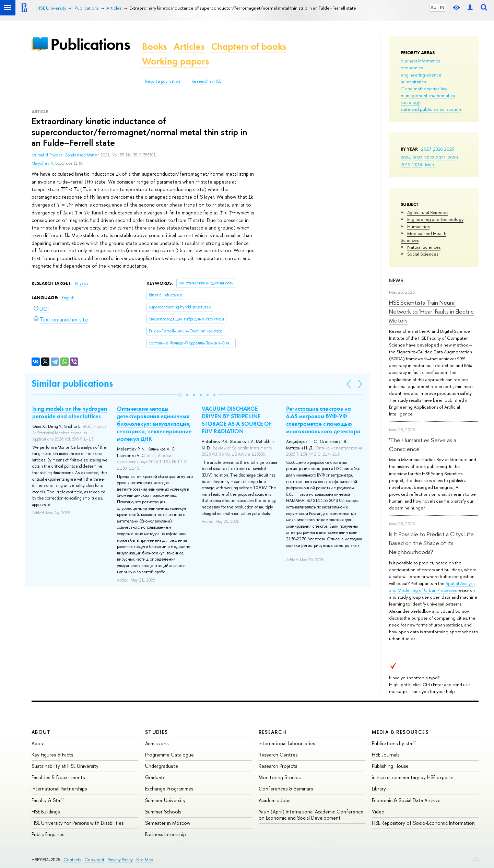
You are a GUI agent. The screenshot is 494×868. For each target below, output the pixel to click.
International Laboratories (287, 743)
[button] (180, 395)
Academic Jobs (274, 800)
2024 (406, 157)
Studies (157, 732)
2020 (453, 157)
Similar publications (72, 383)
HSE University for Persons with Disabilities (78, 823)
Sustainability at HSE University (65, 766)
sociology (410, 102)
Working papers (175, 61)
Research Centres (278, 755)
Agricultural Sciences (428, 212)
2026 (438, 149)
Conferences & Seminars (286, 789)
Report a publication (163, 81)
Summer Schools (163, 812)
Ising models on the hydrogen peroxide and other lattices (70, 412)
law (444, 89)
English (68, 298)
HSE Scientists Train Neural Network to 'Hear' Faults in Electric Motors (431, 312)
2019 (406, 164)
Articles (189, 46)
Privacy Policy (120, 860)
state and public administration (431, 109)
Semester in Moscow (168, 823)
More (430, 164)
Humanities (418, 226)
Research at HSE (206, 81)
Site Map (145, 860)
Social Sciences (423, 254)
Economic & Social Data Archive (406, 800)
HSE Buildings (46, 812)
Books (154, 46)
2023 (418, 157)
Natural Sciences (424, 247)
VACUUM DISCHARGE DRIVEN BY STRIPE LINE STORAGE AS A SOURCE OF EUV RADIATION (237, 420)
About (41, 732)
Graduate (155, 777)
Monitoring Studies (280, 777)
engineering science (421, 75)
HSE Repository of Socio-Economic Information (423, 823)
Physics (82, 283)
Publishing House (390, 766)
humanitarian (413, 82)
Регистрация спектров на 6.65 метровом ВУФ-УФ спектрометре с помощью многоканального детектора (323, 420)
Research (273, 732)
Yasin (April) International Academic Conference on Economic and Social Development (311, 815)
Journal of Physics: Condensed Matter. (66, 155)
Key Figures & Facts (52, 755)
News (396, 280)
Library (379, 789)
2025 (449, 149)
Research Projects (278, 766)
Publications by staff (394, 743)
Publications (90, 44)
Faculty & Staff (48, 800)
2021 (441, 157)
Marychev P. (42, 163)
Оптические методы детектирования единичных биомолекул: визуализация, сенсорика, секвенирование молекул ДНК (154, 424)
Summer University (165, 800)
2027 (426, 149)
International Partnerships (59, 789)
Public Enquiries (48, 834)
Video (378, 812)
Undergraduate (162, 766)
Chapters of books (249, 46)
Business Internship (166, 834)
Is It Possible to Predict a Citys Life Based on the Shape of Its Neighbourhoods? (431, 543)
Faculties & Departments (58, 777)
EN (442, 8)
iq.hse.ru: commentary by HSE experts (413, 777)
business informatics (420, 61)
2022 (429, 157)
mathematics (442, 95)
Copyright (94, 860)
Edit (475, 858)
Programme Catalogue (169, 755)
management (414, 95)
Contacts (72, 860)
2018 (417, 164)
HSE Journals (386, 755)
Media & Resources (400, 732)
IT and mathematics (420, 89)
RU (434, 8)
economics (412, 68)
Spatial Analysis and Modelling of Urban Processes (432, 587)
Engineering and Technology (435, 219)
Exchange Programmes (169, 789)
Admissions (157, 743)
